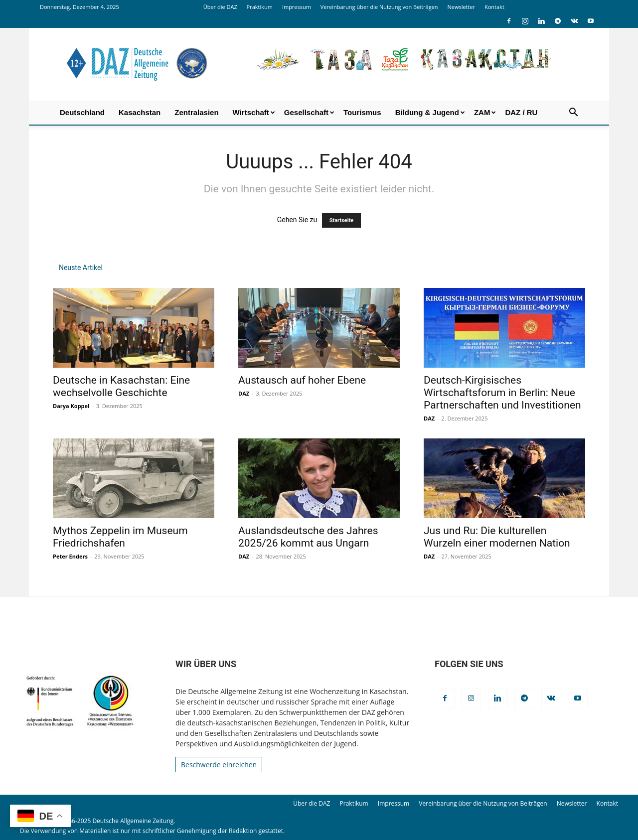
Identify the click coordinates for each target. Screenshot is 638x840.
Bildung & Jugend (430, 112)
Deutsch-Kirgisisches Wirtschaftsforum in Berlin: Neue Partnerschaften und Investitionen (502, 393)
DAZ (244, 393)
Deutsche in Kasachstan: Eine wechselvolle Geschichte (121, 386)
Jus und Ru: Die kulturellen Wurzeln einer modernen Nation (497, 537)
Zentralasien (196, 112)
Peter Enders (70, 556)
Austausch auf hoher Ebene (302, 380)
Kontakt (494, 7)
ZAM (485, 112)
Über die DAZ (220, 7)
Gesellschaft (309, 112)
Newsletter (461, 7)
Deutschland (82, 112)
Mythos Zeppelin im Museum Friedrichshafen (120, 537)
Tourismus (362, 112)
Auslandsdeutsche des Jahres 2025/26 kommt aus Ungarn (308, 537)
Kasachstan (140, 112)
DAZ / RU (521, 112)
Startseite (342, 220)
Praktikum (260, 7)
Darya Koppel (71, 406)
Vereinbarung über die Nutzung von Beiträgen (379, 7)
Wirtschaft (254, 112)
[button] (573, 113)
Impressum (297, 7)
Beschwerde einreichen (219, 765)
